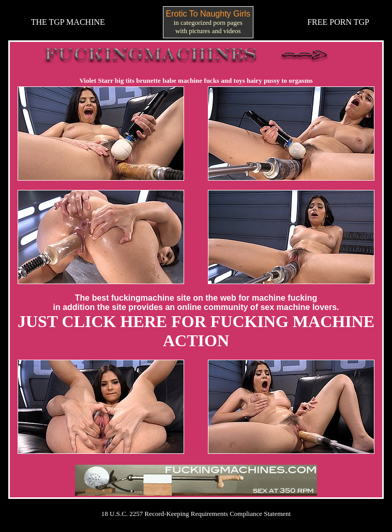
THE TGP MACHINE (68, 22)
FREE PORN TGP (338, 22)
